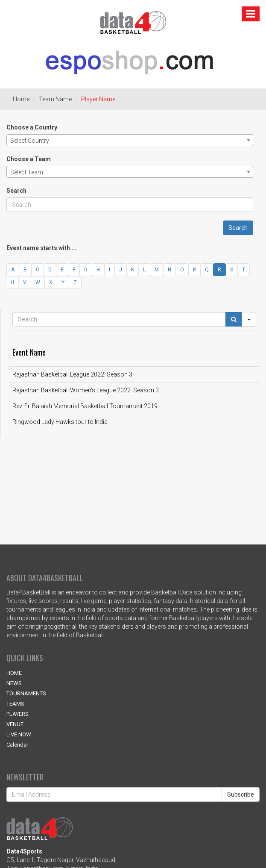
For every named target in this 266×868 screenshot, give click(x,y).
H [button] (98, 270)
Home (21, 99)
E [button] (62, 270)
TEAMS (15, 704)
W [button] (38, 282)
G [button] (86, 270)
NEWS (14, 683)
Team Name (55, 99)
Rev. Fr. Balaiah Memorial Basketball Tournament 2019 (85, 406)
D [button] (50, 270)
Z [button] (75, 282)
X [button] (51, 282)
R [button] (219, 270)
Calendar (17, 745)
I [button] (110, 270)
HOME (14, 673)
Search (16, 191)
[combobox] (130, 140)
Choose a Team (29, 159)
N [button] (170, 270)
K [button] (133, 270)
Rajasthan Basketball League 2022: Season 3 (72, 374)
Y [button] (63, 282)
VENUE (15, 724)
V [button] (25, 282)
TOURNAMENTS (26, 693)
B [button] (25, 270)
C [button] (38, 270)
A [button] (13, 270)
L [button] (144, 270)
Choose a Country (32, 127)
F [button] (74, 270)
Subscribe (241, 794)
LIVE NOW (19, 734)
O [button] (182, 270)
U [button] (12, 282)
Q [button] (207, 270)
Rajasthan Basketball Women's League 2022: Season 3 (86, 390)
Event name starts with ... (41, 248)
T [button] (244, 270)
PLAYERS (18, 714)
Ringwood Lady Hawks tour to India (60, 422)
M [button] (157, 270)
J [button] (121, 270)
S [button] (232, 270)
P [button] (194, 270)
